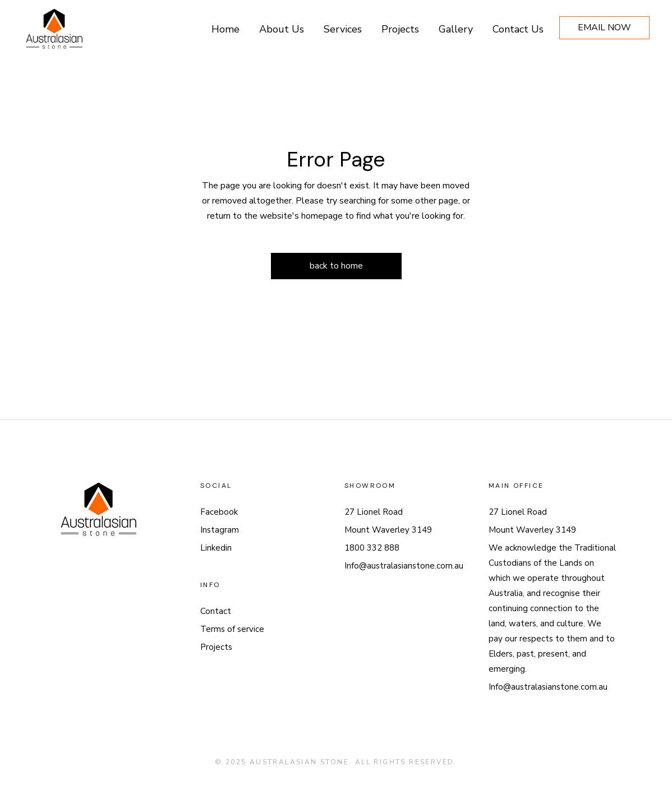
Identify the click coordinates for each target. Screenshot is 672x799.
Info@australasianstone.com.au (404, 566)
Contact (216, 611)
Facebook (219, 512)
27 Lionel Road (374, 512)
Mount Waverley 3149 (388, 530)
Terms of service (232, 629)
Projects (216, 647)
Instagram (220, 530)
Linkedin (216, 548)
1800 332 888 (372, 548)
